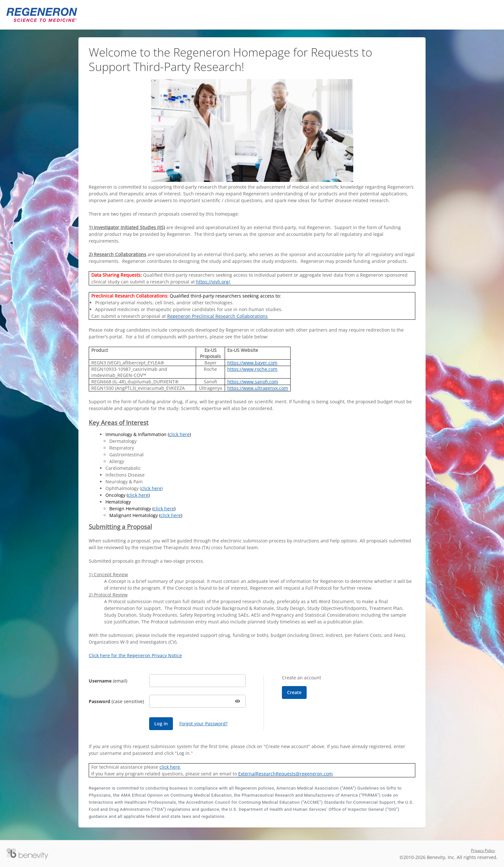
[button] (238, 701)
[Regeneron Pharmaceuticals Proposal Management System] (42, 15)
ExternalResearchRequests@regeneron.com (285, 774)
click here (179, 434)
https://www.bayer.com (252, 363)
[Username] (197, 681)
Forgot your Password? (203, 724)
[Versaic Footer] (27, 854)
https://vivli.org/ (213, 282)
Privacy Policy (483, 850)
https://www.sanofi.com (253, 382)
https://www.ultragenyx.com (258, 388)
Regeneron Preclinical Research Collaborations (217, 316)
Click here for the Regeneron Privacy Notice (135, 655)
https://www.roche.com (252, 369)
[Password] (197, 701)
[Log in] (161, 724)
